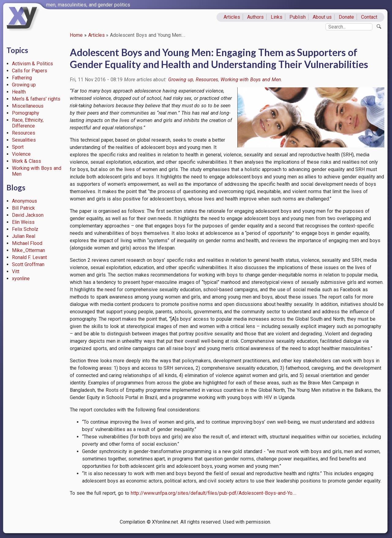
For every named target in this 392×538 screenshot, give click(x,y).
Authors (255, 17)
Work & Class (27, 161)
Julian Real (24, 236)
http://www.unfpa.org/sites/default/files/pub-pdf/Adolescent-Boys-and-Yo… (213, 493)
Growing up (24, 85)
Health (19, 92)
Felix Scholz (25, 229)
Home (76, 35)
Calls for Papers (30, 71)
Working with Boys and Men (251, 80)
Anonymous (24, 201)
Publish (298, 17)
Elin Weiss (23, 222)
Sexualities (24, 140)
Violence (21, 154)
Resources (24, 133)
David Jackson (28, 215)
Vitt (16, 271)
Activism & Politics (33, 64)
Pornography (26, 113)
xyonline (21, 279)
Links (277, 17)
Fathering (22, 78)
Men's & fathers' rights (36, 99)
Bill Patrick (24, 208)
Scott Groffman (28, 264)
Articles (232, 17)
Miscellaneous (28, 106)
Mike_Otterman (28, 250)
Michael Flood (27, 243)
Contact (369, 17)
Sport (18, 147)
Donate (346, 17)
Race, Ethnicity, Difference (28, 123)
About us (322, 17)
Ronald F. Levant (30, 257)
